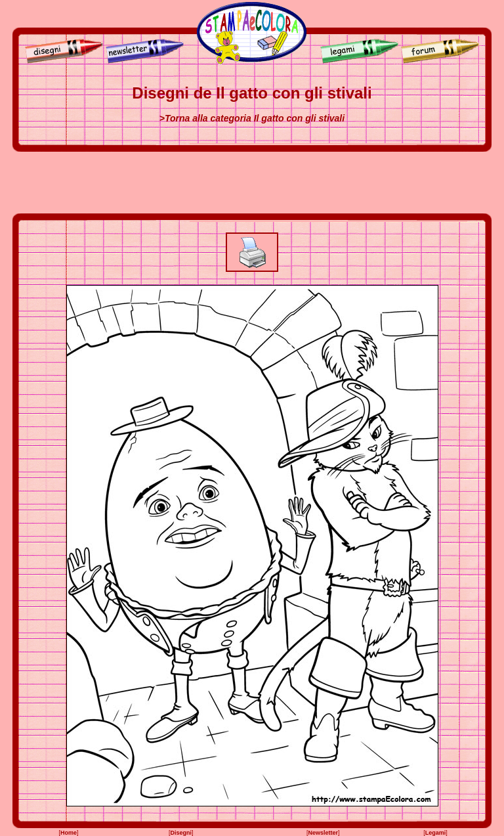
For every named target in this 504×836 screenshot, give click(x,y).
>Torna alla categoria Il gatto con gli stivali (252, 118)
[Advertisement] (252, 183)
